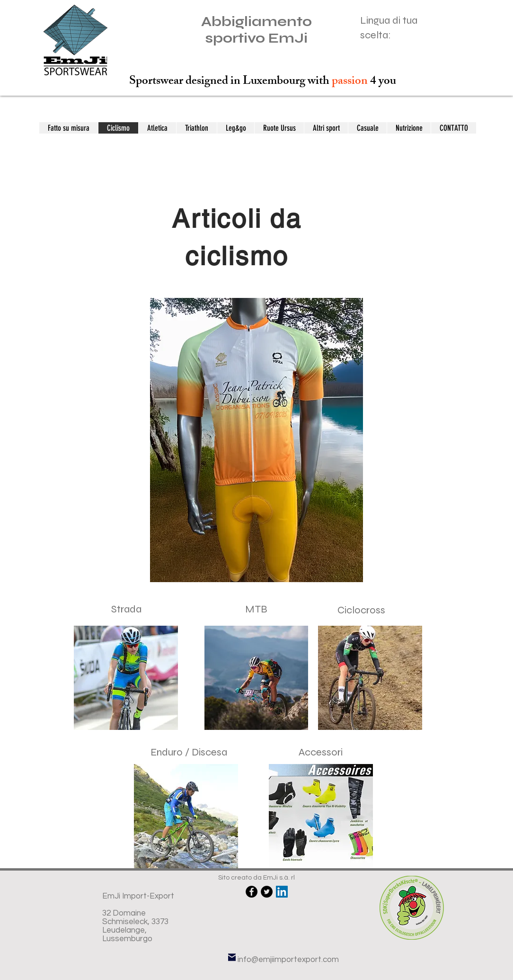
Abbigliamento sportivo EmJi (256, 30)
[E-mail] (232, 958)
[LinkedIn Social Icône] (282, 892)
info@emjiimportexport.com (288, 960)
